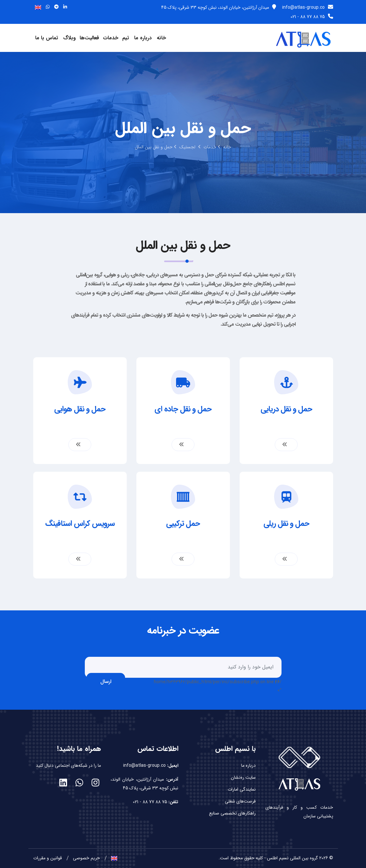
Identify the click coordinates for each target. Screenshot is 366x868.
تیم (126, 38)
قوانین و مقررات (48, 857)
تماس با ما (47, 38)
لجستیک (188, 147)
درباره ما (143, 38)
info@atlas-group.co (308, 7)
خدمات (111, 38)
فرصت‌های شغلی (240, 801)
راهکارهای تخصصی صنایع (232, 813)
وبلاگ (69, 38)
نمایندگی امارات (242, 789)
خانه (161, 38)
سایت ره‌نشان (243, 777)
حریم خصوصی (86, 857)
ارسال (106, 681)
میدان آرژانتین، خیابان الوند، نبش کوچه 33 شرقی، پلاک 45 (219, 7)
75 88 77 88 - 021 (312, 17)
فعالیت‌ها (89, 38)
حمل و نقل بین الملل (154, 147)
